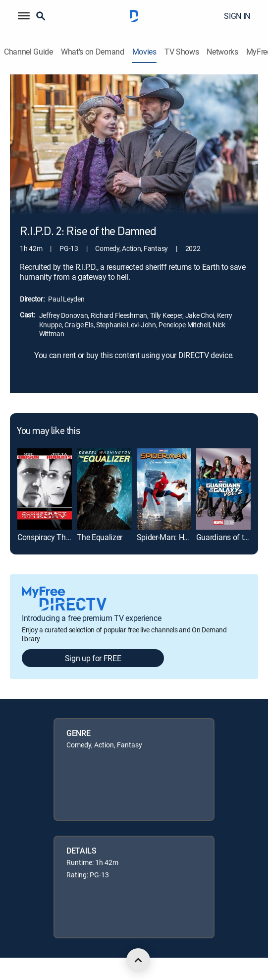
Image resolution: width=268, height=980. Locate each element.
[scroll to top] (138, 960)
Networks (222, 52)
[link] (45, 489)
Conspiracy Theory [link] (49, 537)
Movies (144, 52)
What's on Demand (93, 52)
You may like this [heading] (48, 431)
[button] (24, 16)
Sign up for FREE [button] (93, 658)
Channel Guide (28, 52)
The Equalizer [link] (100, 537)
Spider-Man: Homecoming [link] (181, 537)
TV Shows (182, 52)
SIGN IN (237, 16)
